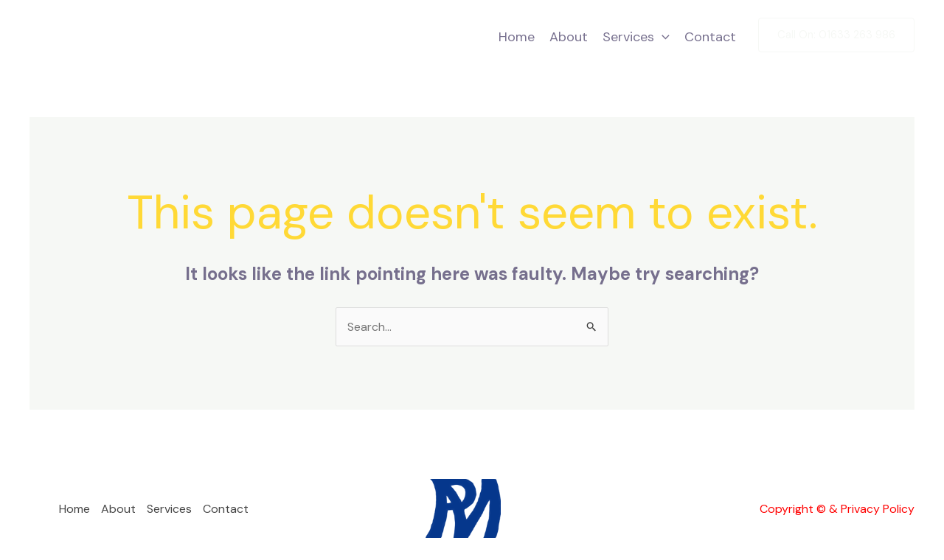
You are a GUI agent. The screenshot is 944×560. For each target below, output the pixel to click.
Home (517, 37)
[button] (662, 37)
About (569, 37)
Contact (710, 37)
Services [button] (636, 37)
